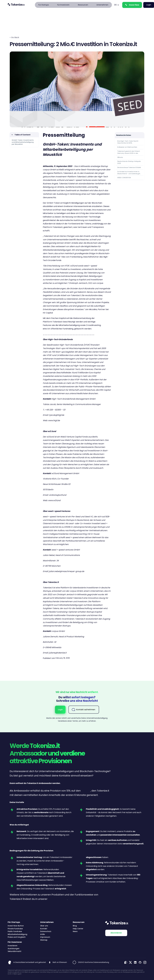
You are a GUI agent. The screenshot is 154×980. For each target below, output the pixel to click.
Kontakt (44, 929)
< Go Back (14, 37)
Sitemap (44, 940)
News (75, 931)
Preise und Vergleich (17, 937)
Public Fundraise (15, 931)
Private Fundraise (15, 929)
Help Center (78, 929)
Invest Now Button (16, 926)
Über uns (44, 926)
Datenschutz (46, 931)
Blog (75, 926)
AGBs (43, 934)
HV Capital (48, 313)
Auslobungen (14, 949)
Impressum (45, 937)
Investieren (13, 946)
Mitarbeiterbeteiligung (17, 934)
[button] (44, 5)
